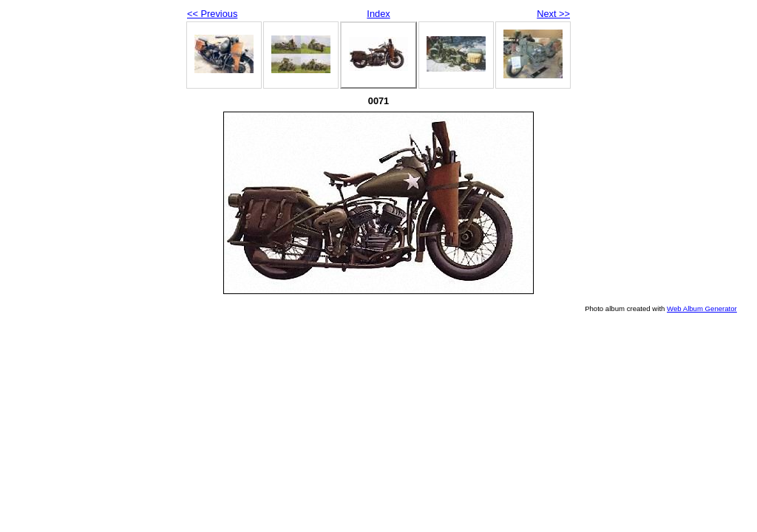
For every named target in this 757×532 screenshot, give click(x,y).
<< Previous (212, 14)
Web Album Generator (702, 308)
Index (378, 14)
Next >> (553, 14)
